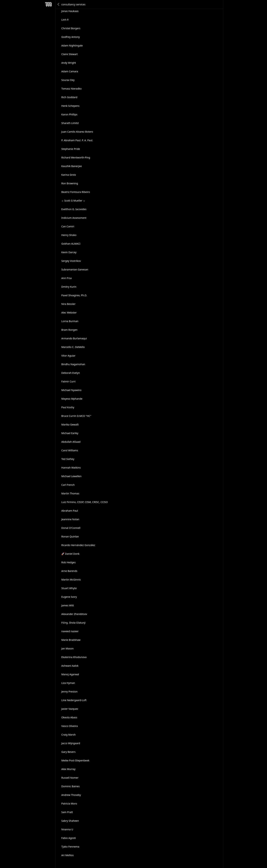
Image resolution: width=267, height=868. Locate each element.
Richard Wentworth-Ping (76, 157)
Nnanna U (67, 829)
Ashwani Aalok (70, 666)
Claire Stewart (69, 54)
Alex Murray (68, 769)
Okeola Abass (69, 717)
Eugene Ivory (69, 597)
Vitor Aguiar (68, 356)
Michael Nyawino (71, 390)
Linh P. (65, 20)
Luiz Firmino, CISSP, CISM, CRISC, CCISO (85, 502)
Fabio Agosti (69, 838)
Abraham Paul (70, 511)
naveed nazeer (70, 631)
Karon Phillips (69, 114)
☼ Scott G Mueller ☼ (73, 201)
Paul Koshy (68, 407)
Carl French (68, 485)
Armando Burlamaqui (74, 338)
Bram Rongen (69, 330)
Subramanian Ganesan (75, 269)
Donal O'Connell (71, 528)
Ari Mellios (68, 855)
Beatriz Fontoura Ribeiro (76, 192)
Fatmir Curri (68, 381)
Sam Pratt (67, 812)
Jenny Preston (69, 692)
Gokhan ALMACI (71, 244)
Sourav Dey (68, 80)
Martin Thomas (70, 493)
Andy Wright (69, 63)
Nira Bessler (68, 304)
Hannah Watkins (71, 468)
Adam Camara (70, 71)
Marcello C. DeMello (73, 347)
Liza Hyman (68, 683)
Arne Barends (69, 571)
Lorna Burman (70, 321)
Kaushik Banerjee (72, 166)
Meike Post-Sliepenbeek (75, 760)
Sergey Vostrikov (71, 261)
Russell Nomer (70, 778)
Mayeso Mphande (72, 399)
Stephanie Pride (71, 149)
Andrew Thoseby (71, 795)
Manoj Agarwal (70, 674)
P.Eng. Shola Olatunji (73, 623)
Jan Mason (67, 648)
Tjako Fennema (70, 847)
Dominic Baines (70, 786)
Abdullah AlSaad (71, 442)
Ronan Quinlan (70, 536)
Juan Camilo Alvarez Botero (77, 132)
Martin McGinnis (71, 580)
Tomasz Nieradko (71, 89)
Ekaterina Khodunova (74, 657)
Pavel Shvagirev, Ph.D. (74, 295)
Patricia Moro (69, 803)
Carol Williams (70, 450)
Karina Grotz (69, 175)
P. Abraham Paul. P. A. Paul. (77, 140)
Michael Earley (70, 433)
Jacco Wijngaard (71, 743)
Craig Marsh (68, 735)
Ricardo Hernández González (78, 545)
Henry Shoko (69, 235)
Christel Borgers (71, 28)
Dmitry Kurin (69, 287)
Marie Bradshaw (71, 640)
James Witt (68, 605)
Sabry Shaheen (70, 821)
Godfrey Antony (71, 37)
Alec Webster (69, 313)
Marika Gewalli (70, 424)
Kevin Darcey (69, 252)
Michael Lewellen (71, 476)
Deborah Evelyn (71, 373)
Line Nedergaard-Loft (74, 700)
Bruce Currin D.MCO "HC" (76, 416)
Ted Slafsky (68, 459)
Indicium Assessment (74, 218)
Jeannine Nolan (70, 519)
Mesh (48, 4)
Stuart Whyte (69, 588)
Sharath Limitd (70, 123)
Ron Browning (70, 183)
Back (59, 4)
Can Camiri (68, 226)
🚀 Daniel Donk (70, 554)
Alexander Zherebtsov (74, 614)
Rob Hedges (68, 562)
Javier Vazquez (70, 709)
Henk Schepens (70, 106)
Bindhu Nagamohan (73, 364)
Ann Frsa (67, 278)
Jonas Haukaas (70, 11)
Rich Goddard (69, 97)
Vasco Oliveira (70, 726)
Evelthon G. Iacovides (74, 209)
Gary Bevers (68, 752)
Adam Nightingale (72, 45)
